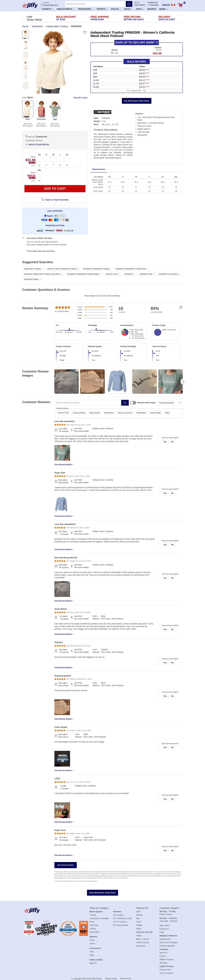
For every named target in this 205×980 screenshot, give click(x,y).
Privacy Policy (165, 970)
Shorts (152, 9)
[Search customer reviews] (88, 403)
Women (139, 915)
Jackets (93, 929)
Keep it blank (155, 413)
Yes (165, 442)
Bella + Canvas (143, 939)
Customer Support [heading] (169, 908)
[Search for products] (95, 4)
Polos (116, 9)
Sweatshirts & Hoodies (99, 918)
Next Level (141, 946)
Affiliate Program (166, 959)
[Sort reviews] (170, 403)
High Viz (93, 963)
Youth (139, 922)
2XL (39, 170)
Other (167, 413)
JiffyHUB (166, 5)
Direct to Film (63, 413)
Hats (140, 9)
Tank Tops (94, 925)
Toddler (139, 925)
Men (138, 918)
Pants (92, 940)
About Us (163, 953)
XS (39, 155)
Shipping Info (165, 939)
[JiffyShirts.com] (30, 5)
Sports (102, 9)
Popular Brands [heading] (144, 932)
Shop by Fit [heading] (142, 908)
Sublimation (141, 413)
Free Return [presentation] (134, 18)
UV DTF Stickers (120, 922)
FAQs (162, 932)
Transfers (86, 9)
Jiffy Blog (163, 963)
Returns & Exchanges (169, 942)
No (172, 442)
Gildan (139, 936)
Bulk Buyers (137, 62)
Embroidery (109, 413)
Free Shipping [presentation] (100, 18)
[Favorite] (85, 32)
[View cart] (180, 5)
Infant (139, 929)
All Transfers (118, 915)
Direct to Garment (125, 413)
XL (67, 155)
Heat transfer (95, 413)
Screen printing (79, 413)
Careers (163, 956)
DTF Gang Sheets (121, 925)
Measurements (99, 169)
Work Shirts (95, 932)
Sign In (137, 2)
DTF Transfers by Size (122, 918)
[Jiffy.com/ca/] (51, 910)
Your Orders (140, 5)
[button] (47, 9)
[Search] (129, 4)
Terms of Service (167, 973)
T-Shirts (47, 9)
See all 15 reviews (66, 865)
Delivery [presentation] (167, 18)
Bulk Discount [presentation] (66, 18)
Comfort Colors (143, 942)
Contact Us (153, 2)
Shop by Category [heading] (99, 908)
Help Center (165, 925)
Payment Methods (167, 946)
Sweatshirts (66, 9)
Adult (138, 912)
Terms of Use (126, 979)
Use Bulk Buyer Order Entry (137, 101)
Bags (128, 9)
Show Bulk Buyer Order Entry (102, 893)
